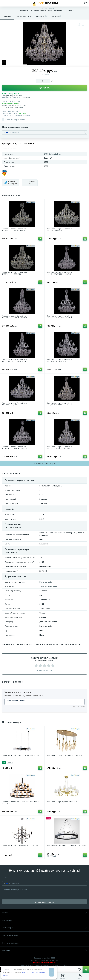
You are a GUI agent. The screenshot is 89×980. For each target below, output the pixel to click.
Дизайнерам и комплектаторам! (14, 105)
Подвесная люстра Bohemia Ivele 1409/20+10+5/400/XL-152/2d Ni (15, 448)
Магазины (44, 913)
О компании (44, 920)
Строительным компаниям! (12, 107)
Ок (52, 972)
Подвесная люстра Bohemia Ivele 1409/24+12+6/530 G (59, 230)
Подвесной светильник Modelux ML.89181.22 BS (65, 755)
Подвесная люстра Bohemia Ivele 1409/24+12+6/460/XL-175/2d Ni (59, 273)
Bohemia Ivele (46, 582)
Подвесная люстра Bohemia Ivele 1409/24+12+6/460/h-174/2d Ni (15, 317)
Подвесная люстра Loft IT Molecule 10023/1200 (20, 755)
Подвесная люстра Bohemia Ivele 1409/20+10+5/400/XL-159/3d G (59, 404)
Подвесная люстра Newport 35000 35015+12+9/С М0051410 (21, 803)
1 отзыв (10, 763)
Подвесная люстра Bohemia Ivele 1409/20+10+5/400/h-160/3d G (59, 448)
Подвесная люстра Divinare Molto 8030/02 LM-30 (21, 845)
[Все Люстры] (44, 3)
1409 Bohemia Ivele (53, 154)
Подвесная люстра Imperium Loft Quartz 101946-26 (66, 845)
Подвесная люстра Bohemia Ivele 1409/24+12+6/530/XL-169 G (15, 230)
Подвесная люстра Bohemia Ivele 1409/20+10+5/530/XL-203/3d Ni (59, 317)
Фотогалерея (44, 928)
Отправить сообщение (44, 902)
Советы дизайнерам (44, 943)
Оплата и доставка (44, 935)
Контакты (44, 950)
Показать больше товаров (45, 463)
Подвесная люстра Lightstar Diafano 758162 (63, 802)
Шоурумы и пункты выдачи (12, 96)
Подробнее (25, 98)
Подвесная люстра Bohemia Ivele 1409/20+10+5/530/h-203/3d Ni (15, 361)
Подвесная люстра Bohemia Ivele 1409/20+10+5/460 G (15, 404)
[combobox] (6, 133)
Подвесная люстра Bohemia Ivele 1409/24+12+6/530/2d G (15, 273)
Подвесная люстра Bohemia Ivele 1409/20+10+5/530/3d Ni (59, 361)
